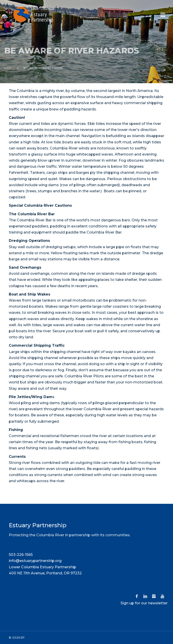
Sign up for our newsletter (144, 603)
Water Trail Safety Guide (42, 68)
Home (6, 68)
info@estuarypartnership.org (35, 561)
